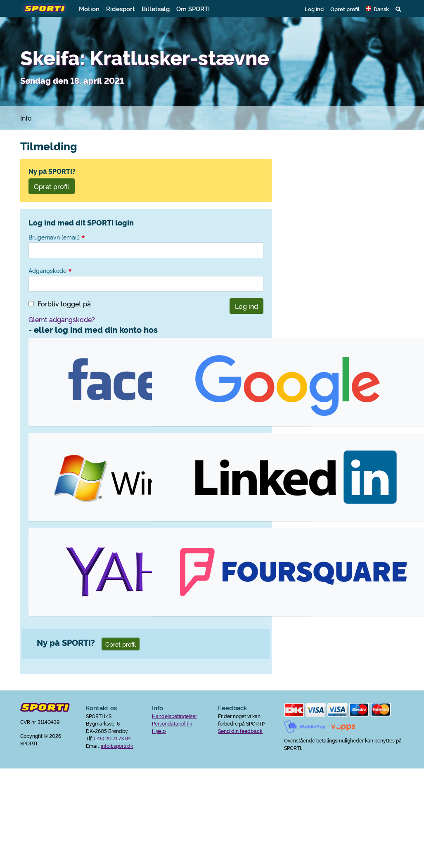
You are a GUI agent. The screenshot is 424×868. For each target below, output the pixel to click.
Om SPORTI (193, 8)
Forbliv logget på (64, 304)
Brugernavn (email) (57, 237)
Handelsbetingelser (174, 716)
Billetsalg (156, 8)
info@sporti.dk (117, 746)
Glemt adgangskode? (62, 319)
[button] (378, 9)
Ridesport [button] (121, 8)
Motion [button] (89, 8)
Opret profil (345, 9)
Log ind (314, 9)
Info (26, 118)
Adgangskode (50, 270)
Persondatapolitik (172, 723)
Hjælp (159, 731)
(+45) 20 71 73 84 (112, 738)
